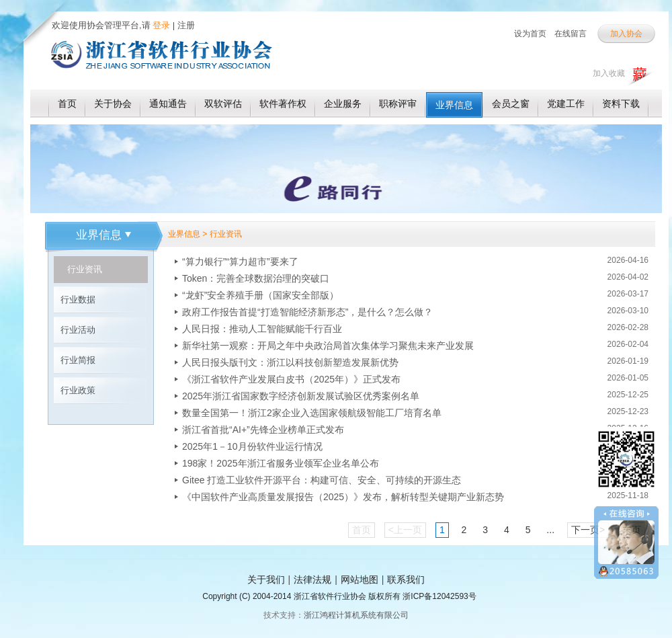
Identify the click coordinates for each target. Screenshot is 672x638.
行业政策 (78, 390)
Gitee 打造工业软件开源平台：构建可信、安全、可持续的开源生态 (322, 480)
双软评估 (223, 104)
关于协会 (113, 104)
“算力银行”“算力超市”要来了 (240, 262)
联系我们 (406, 580)
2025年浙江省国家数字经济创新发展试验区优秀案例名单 (301, 396)
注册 (186, 25)
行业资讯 (85, 269)
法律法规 (312, 580)
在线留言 (571, 34)
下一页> (588, 530)
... (550, 530)
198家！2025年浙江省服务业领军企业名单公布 (281, 463)
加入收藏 (609, 73)
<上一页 (405, 530)
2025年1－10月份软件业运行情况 (252, 446)
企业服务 (343, 104)
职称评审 (398, 104)
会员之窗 (511, 104)
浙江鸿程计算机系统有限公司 (356, 615)
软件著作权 (283, 104)
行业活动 (78, 330)
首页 (67, 104)
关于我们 (266, 580)
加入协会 (626, 34)
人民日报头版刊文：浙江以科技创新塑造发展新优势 (290, 362)
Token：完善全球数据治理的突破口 (256, 278)
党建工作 (566, 104)
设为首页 (530, 34)
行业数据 (78, 300)
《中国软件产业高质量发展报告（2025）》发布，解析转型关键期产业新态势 (343, 497)
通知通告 (168, 104)
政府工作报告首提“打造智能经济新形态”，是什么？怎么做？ (307, 312)
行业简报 (78, 360)
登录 (161, 25)
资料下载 (621, 104)
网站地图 (360, 580)
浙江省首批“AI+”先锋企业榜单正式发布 (263, 430)
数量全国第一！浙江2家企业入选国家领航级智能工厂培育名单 (312, 413)
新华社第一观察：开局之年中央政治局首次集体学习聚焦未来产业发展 (328, 346)
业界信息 (454, 105)
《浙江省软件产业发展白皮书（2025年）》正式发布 (291, 379)
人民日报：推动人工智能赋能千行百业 (262, 329)
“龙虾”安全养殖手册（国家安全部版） (260, 295)
